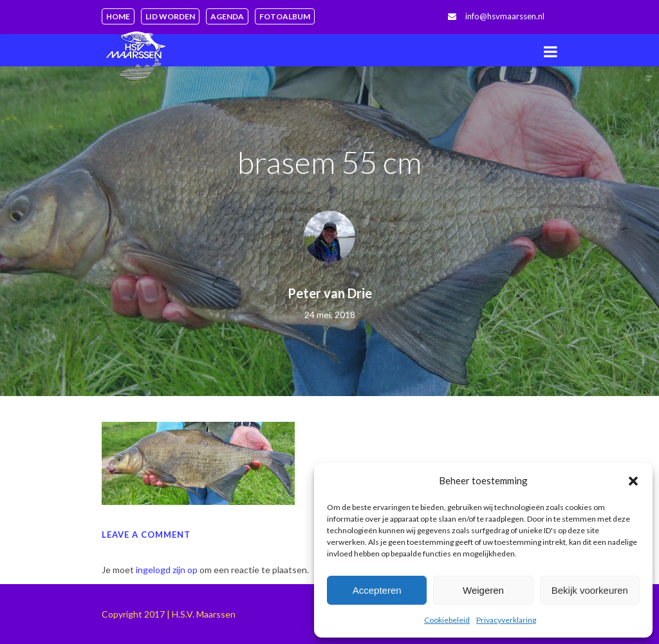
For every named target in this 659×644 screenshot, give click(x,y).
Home (118, 16)
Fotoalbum (285, 16)
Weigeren (483, 590)
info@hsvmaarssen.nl (505, 16)
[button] (633, 481)
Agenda (227, 16)
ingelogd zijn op (167, 570)
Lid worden (170, 16)
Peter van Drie (330, 293)
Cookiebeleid (447, 620)
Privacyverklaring (506, 620)
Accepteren (377, 590)
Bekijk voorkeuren (590, 590)
